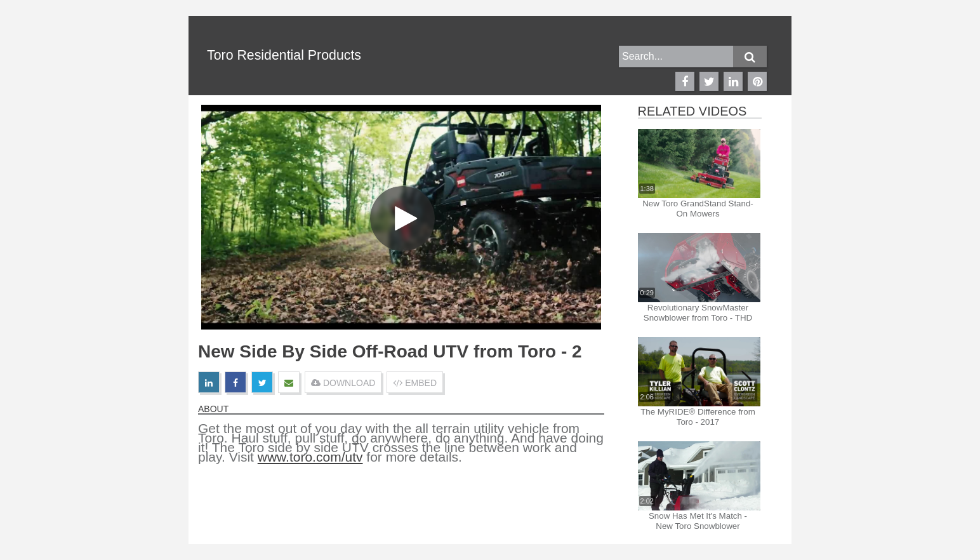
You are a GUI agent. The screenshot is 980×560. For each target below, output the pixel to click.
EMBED (415, 383)
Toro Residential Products (284, 55)
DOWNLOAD (343, 383)
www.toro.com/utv (310, 457)
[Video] (401, 217)
